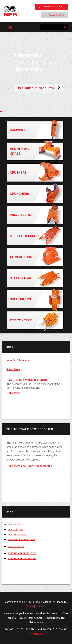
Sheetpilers (36, 299)
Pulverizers (36, 215)
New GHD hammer (18, 360)
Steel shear (36, 278)
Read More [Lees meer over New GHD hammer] (13, 369)
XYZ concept (36, 320)
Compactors (36, 257)
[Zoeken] (65, 27)
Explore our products (36, 88)
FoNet (30, 606)
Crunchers (36, 194)
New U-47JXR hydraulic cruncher (28, 380)
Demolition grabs (36, 151)
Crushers (36, 172)
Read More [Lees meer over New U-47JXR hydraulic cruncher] (13, 393)
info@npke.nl (36, 634)
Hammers (36, 130)
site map (40, 606)
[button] (10, 27)
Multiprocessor (36, 236)
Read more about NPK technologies (29, 466)
